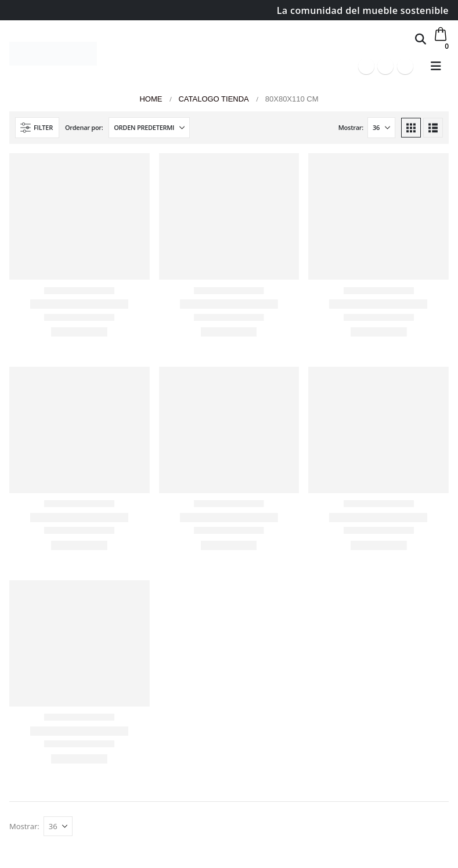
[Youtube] (385, 66)
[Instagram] (405, 66)
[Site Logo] (53, 54)
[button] (421, 39)
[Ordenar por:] (149, 128)
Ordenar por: (84, 127)
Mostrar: (351, 127)
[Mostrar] (381, 128)
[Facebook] (366, 66)
